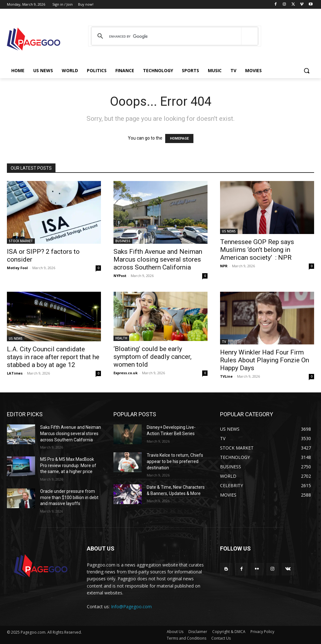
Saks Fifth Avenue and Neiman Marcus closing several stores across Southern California (158, 259)
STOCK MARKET (21, 241)
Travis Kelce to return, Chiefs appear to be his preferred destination (175, 461)
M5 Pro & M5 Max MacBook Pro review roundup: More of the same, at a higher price (68, 465)
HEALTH (121, 338)
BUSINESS (123, 241)
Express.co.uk (126, 373)
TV (224, 342)
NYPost (120, 276)
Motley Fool (17, 268)
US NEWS (229, 231)
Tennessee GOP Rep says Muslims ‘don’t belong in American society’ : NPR (257, 250)
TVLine (226, 376)
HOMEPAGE (179, 138)
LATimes (15, 373)
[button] (307, 71)
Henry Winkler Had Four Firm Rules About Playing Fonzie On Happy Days (265, 360)
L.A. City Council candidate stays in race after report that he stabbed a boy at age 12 (53, 357)
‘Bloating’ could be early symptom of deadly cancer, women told (153, 357)
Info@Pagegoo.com (131, 607)
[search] (174, 36)
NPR (224, 266)
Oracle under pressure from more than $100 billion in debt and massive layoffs (69, 497)
